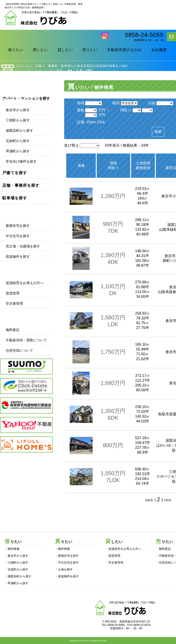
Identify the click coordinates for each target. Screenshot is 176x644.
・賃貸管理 (113, 556)
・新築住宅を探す (67, 556)
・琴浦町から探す (16, 583)
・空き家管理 (114, 563)
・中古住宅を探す (67, 563)
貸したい (65, 50)
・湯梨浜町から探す (18, 576)
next (168, 500)
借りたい (16, 50)
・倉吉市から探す (16, 556)
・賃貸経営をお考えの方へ (123, 549)
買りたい (64, 542)
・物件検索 (12, 549)
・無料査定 (163, 549)
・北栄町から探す (16, 569)
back (149, 500)
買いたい (41, 50)
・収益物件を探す (67, 576)
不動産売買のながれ (125, 50)
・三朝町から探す (16, 563)
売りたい (90, 50)
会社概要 (159, 50)
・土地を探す (64, 569)
